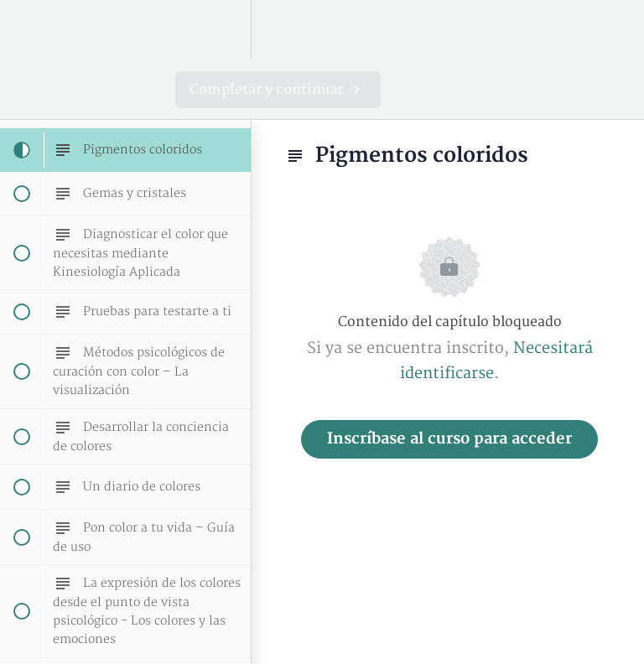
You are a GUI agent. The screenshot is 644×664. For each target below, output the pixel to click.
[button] (21, 30)
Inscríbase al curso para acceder (449, 439)
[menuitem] (230, 30)
